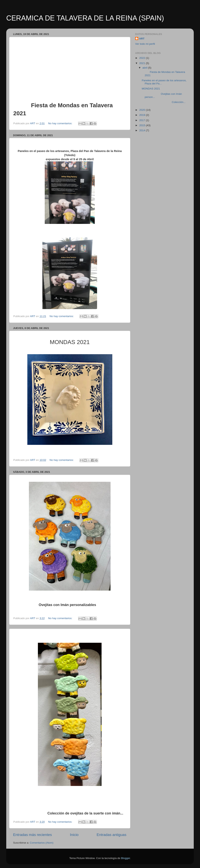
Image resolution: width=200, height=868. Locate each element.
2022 (143, 58)
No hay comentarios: (61, 123)
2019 (143, 115)
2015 (143, 125)
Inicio (74, 835)
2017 (143, 120)
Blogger (126, 858)
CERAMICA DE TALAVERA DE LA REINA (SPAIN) (85, 18)
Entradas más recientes (32, 835)
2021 (143, 63)
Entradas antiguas (112, 835)
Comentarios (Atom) (42, 843)
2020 (143, 110)
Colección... (164, 102)
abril (145, 68)
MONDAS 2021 (151, 89)
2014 (143, 130)
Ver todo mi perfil (145, 44)
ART (142, 39)
